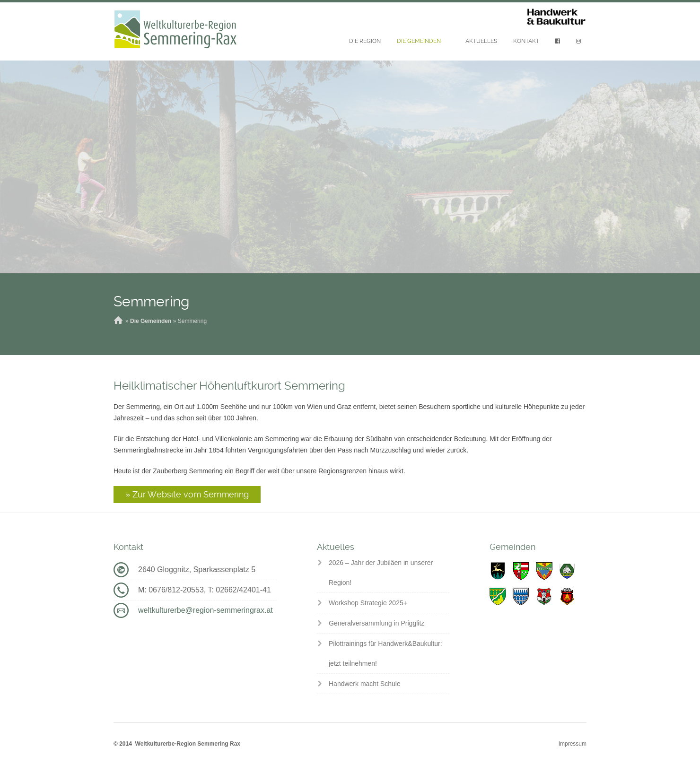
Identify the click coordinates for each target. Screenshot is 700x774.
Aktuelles (481, 41)
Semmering (151, 301)
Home (118, 321)
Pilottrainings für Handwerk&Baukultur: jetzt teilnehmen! (385, 653)
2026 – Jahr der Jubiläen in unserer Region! (381, 573)
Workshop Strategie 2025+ (368, 603)
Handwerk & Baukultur (556, 17)
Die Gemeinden (419, 41)
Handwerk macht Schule (365, 684)
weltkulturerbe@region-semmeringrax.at (206, 610)
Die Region (365, 41)
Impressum (573, 744)
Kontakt (526, 41)
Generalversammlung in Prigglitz (376, 623)
